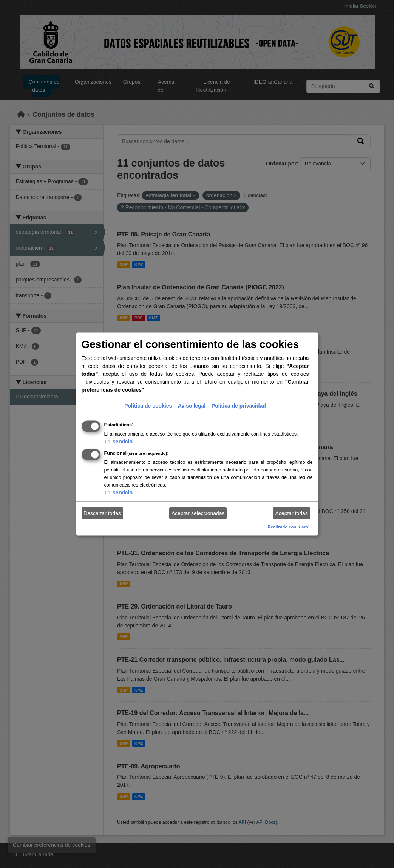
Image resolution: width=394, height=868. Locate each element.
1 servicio (119, 442)
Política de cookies (148, 406)
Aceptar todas (292, 513)
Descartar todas (102, 513)
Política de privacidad (239, 406)
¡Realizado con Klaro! (288, 527)
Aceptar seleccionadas (198, 513)
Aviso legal (192, 406)
